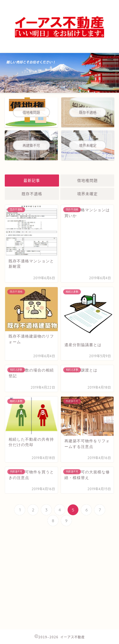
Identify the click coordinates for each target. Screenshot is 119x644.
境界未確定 (87, 194)
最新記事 (32, 181)
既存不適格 (32, 194)
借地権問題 (87, 181)
